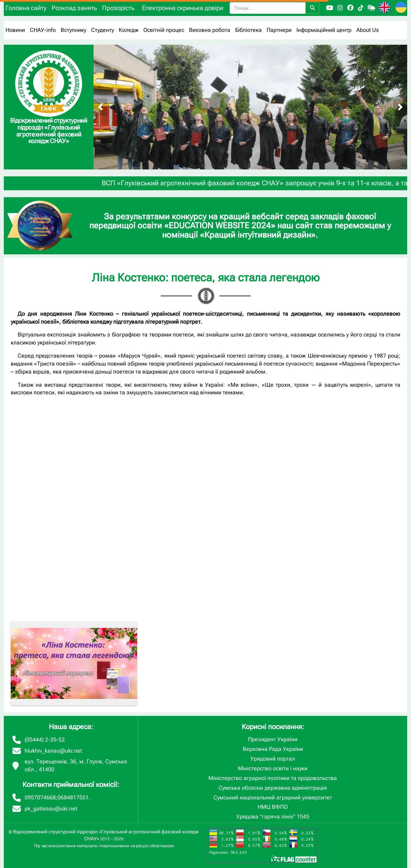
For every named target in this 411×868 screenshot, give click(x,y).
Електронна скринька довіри (183, 8)
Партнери (279, 30)
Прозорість (118, 8)
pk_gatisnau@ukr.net (51, 809)
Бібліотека (248, 30)
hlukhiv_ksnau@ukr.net (53, 751)
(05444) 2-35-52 (45, 740)
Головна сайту (26, 8)
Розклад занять (74, 8)
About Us (368, 30)
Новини (15, 30)
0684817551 (73, 797)
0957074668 (40, 797)
